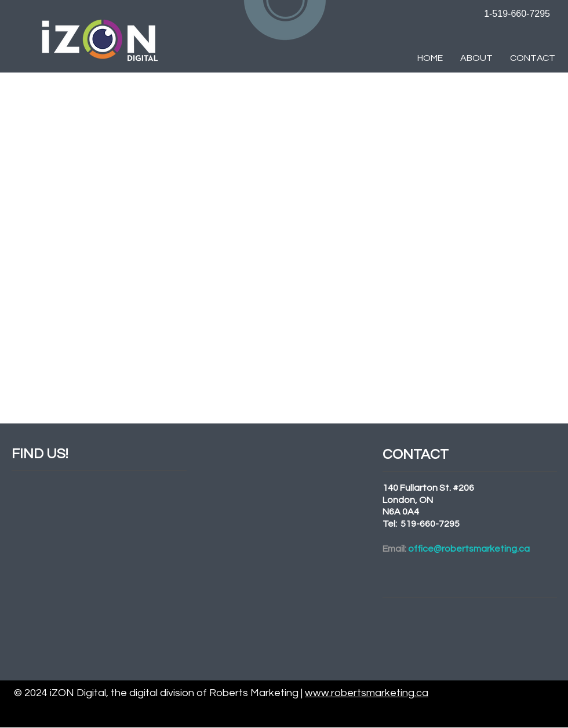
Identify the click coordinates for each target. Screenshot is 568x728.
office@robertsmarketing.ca (469, 549)
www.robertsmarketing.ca (367, 693)
